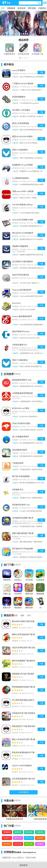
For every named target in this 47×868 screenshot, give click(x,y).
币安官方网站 (31, 858)
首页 (3, 8)
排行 (29, 615)
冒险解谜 (11, 8)
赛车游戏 (32, 8)
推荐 (16, 615)
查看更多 (17, 374)
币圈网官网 (6, 858)
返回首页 (24, 865)
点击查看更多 (24, 792)
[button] (20, 58)
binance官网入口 (18, 858)
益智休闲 (22, 8)
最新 (22, 615)
